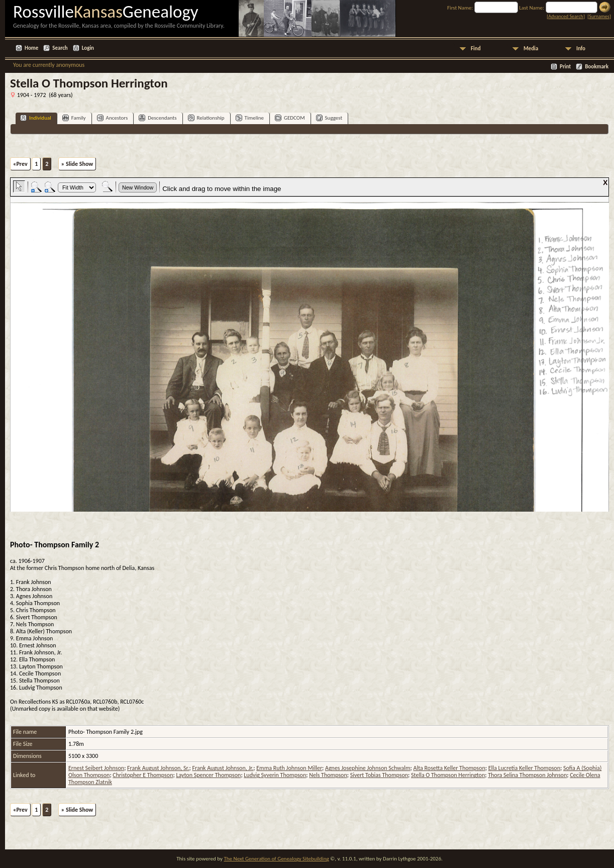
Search (60, 48)
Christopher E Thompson (143, 775)
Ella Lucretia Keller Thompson (524, 768)
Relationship (206, 118)
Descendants (158, 118)
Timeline (250, 118)
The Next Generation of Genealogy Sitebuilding (276, 859)
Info (581, 49)
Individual (36, 118)
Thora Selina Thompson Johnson (527, 775)
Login (88, 48)
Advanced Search (566, 16)
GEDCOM (290, 118)
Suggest (329, 118)
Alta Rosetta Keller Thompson (449, 768)
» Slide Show (77, 164)
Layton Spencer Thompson (208, 775)
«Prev (20, 164)
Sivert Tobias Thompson (379, 775)
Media (531, 49)
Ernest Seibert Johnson (96, 768)
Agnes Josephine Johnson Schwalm (368, 768)
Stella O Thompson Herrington (448, 775)
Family (74, 118)
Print (565, 67)
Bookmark (597, 67)
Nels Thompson (328, 775)
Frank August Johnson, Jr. (223, 768)
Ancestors (113, 118)
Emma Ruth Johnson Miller (289, 768)
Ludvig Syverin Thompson (275, 775)
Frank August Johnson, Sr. (158, 768)
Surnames (599, 16)
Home (31, 48)
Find (476, 49)
